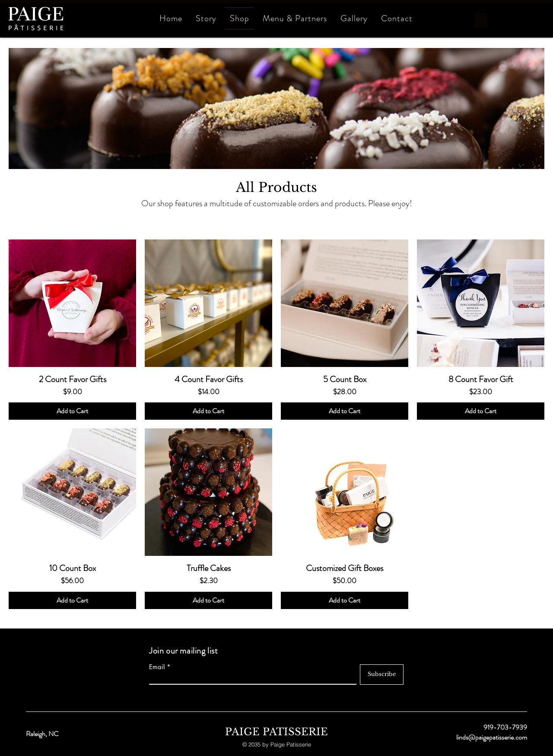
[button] (481, 18)
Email (157, 667)
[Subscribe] (382, 675)
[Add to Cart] (72, 411)
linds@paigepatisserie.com (492, 737)
